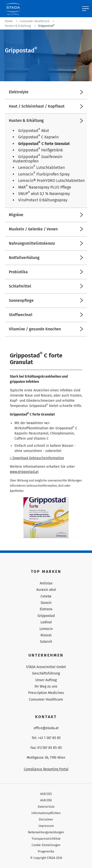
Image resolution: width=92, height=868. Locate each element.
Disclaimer (46, 820)
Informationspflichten (46, 813)
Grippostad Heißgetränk (40, 150)
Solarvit (46, 642)
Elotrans (46, 609)
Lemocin (46, 629)
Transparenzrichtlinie (46, 839)
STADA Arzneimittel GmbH (46, 667)
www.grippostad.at (24, 472)
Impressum (46, 826)
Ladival (46, 622)
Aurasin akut (46, 590)
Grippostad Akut (34, 131)
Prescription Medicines (46, 693)
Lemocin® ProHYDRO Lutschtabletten (51, 181)
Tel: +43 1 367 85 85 (46, 738)
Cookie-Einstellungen (46, 845)
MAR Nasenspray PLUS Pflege (45, 187)
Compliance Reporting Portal (46, 769)
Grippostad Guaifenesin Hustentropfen (38, 159)
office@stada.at (46, 728)
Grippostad (46, 616)
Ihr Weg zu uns (46, 686)
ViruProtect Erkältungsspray (43, 200)
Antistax (46, 583)
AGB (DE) (46, 794)
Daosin (46, 603)
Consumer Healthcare (46, 699)
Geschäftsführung (46, 673)
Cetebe (46, 596)
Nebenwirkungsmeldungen (46, 832)
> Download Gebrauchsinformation (37, 458)
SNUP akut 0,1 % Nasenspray (44, 194)
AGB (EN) (46, 800)
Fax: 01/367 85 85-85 (46, 748)
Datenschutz (46, 807)
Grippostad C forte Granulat (44, 144)
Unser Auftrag (46, 680)
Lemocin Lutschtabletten (41, 168)
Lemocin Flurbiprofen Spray (44, 174)
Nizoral (46, 635)
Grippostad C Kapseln (38, 137)
